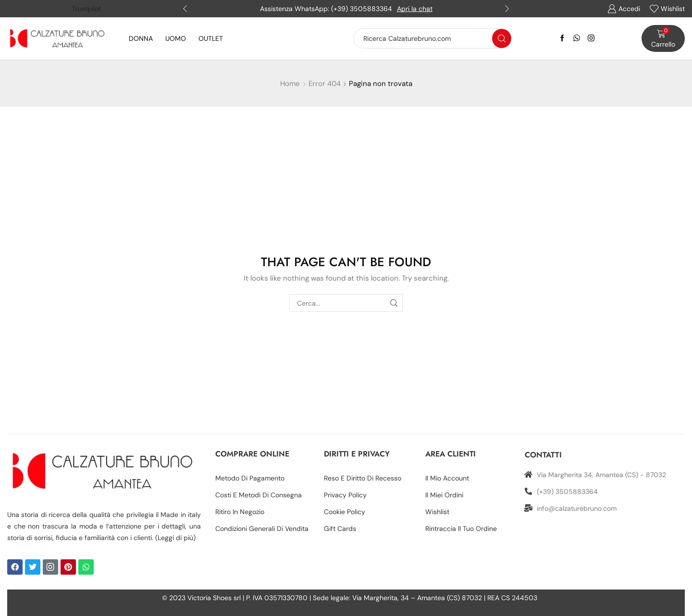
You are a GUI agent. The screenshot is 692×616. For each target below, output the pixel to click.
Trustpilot (86, 9)
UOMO (176, 38)
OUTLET (211, 38)
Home (290, 84)
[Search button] (502, 38)
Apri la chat (415, 9)
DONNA (141, 38)
